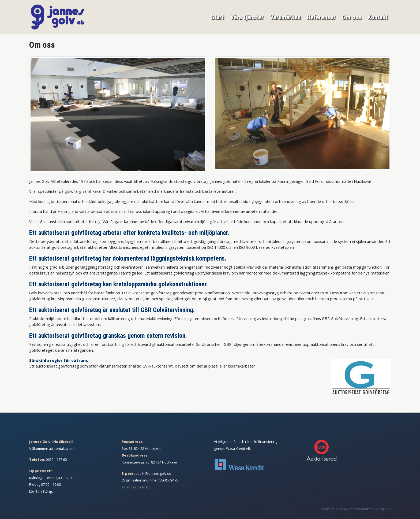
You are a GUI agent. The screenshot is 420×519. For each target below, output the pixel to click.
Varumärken (285, 17)
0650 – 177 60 (56, 459)
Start (217, 17)
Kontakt (378, 17)
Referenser (321, 17)
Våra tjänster (247, 17)
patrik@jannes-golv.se (153, 473)
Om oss (352, 17)
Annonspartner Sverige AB (370, 509)
